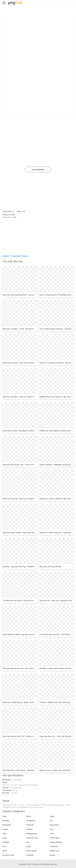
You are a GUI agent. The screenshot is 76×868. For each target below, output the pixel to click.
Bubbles (29, 829)
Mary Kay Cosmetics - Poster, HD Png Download (21, 329)
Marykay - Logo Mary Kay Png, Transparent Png (21, 567)
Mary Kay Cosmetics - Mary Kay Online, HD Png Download (25, 397)
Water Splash (31, 851)
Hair (28, 842)
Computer (54, 846)
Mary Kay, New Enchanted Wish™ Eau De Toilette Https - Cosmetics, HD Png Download (36, 295)
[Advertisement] (38, 29)
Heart (5, 816)
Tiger (4, 834)
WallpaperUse (32, 834)
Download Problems (20, 256)
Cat (51, 821)
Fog (51, 829)
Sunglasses (31, 821)
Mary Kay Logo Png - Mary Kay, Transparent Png (21, 499)
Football (6, 842)
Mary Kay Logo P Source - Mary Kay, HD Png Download (24, 533)
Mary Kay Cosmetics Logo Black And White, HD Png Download (26, 431)
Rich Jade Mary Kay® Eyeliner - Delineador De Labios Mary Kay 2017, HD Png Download (36, 770)
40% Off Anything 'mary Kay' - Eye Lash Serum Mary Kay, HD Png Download (31, 668)
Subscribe (30, 825)
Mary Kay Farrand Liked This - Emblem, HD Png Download (25, 736)
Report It (6, 256)
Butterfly (6, 821)
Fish (4, 846)
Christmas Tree (32, 838)
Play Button (54, 825)
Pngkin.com (55, 851)
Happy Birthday (56, 842)
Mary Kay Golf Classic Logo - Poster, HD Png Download (24, 465)
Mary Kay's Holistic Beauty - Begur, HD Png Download (23, 702)
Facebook (30, 855)
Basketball (6, 825)
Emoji (5, 838)
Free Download (38, 169)
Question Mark (8, 855)
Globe (28, 846)
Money (53, 855)
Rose (52, 834)
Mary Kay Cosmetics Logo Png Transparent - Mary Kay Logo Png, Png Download (33, 363)
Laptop (5, 829)
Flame (29, 816)
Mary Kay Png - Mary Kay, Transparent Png (56, 601)
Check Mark (55, 838)
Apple (52, 816)
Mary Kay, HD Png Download (50, 567)
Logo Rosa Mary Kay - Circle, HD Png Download (58, 736)
